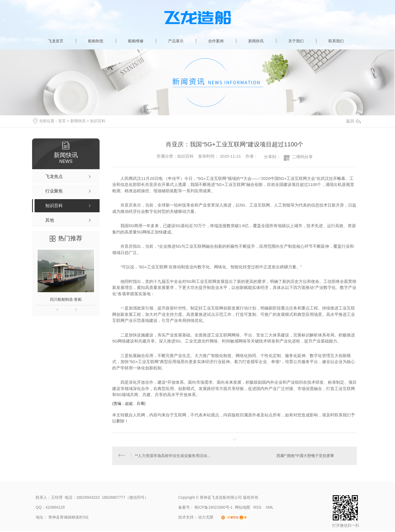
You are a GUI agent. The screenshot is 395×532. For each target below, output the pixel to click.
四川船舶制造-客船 (66, 299)
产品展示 (176, 41)
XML (270, 508)
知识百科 (98, 121)
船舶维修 (136, 41)
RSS (258, 508)
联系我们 (336, 41)
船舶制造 (96, 41)
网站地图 (242, 508)
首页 (62, 121)
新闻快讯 (256, 41)
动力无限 (206, 518)
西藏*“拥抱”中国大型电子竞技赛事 (305, 456)
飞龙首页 (56, 41)
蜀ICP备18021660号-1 (213, 508)
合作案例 (216, 41)
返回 (353, 121)
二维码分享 (302, 157)
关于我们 (296, 41)
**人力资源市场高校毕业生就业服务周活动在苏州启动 (173, 456)
